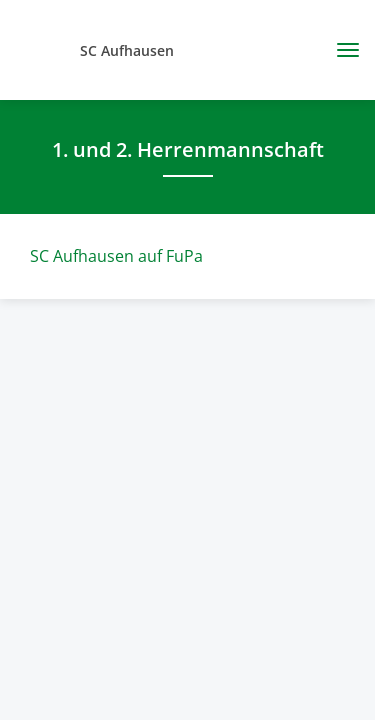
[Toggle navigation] (340, 50)
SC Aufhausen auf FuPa (116, 256)
